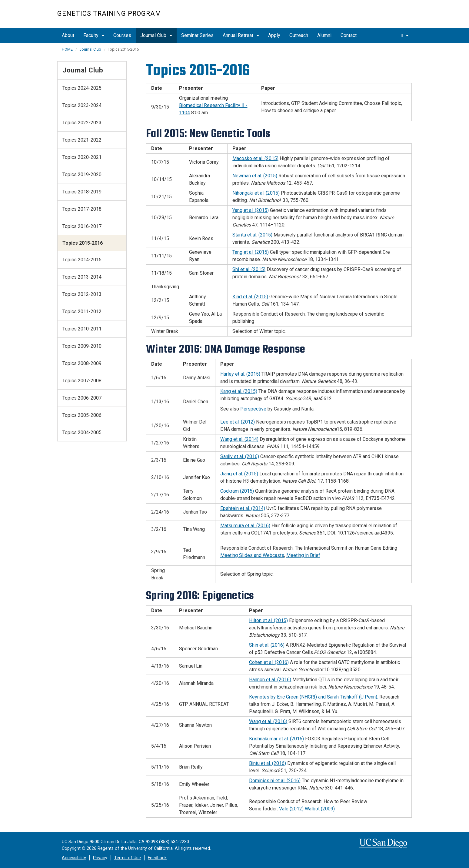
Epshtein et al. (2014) (243, 508)
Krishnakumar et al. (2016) (276, 739)
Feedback (157, 858)
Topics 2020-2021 (82, 157)
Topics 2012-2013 (82, 294)
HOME (67, 49)
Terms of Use (128, 858)
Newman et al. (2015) (255, 176)
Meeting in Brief (303, 555)
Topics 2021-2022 (82, 140)
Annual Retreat (241, 35)
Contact (349, 35)
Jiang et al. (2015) (239, 474)
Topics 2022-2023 (82, 123)
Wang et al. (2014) (239, 439)
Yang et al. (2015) (251, 210)
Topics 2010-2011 (82, 329)
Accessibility (74, 858)
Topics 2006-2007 (82, 398)
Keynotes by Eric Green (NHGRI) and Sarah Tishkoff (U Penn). (314, 697)
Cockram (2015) (237, 491)
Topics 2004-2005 (82, 432)
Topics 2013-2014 (82, 277)
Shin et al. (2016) (267, 645)
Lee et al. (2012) (238, 422)
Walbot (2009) (320, 809)
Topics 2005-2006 (82, 415)
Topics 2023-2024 (82, 105)
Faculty (94, 35)
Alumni (324, 35)
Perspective (253, 409)
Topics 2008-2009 (82, 363)
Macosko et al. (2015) (255, 158)
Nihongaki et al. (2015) (256, 193)
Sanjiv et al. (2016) (240, 456)
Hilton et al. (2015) (268, 620)
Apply (274, 35)
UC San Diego (377, 17)
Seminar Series (197, 35)
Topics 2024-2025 (82, 88)
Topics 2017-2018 (82, 209)
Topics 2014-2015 (82, 260)
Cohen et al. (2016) (269, 662)
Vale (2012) (291, 809)
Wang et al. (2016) (268, 721)
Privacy (100, 858)
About (68, 35)
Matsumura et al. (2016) (245, 526)
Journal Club (156, 35)
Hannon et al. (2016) (270, 680)
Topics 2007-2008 (82, 381)
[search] (405, 35)
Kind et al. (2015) (250, 297)
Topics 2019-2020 (82, 174)
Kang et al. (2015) (239, 391)
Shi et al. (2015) (249, 269)
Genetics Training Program (109, 13)
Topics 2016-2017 (82, 226)
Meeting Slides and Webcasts (252, 555)
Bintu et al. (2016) (268, 763)
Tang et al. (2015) (251, 252)
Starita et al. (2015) (252, 235)
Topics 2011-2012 (82, 312)
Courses (122, 35)
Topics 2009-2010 (82, 346)
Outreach (299, 35)
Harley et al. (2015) (240, 374)
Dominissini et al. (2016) (275, 781)
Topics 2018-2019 (82, 192)
